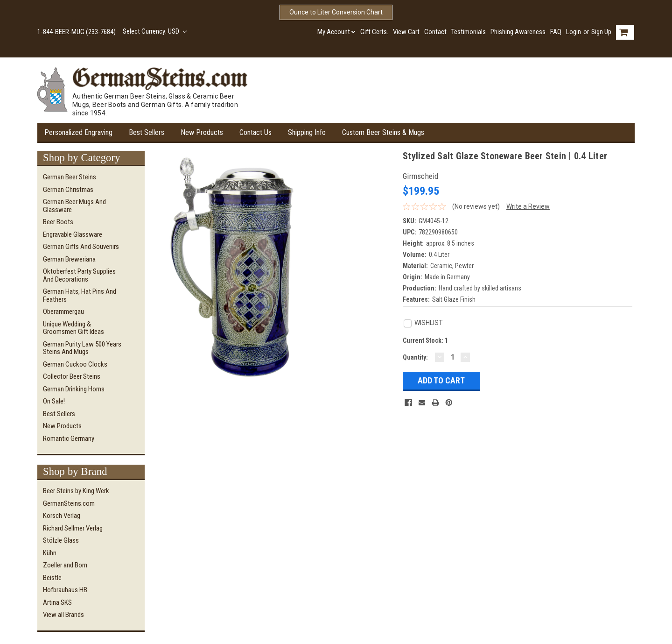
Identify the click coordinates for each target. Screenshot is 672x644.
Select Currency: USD (155, 31)
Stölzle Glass (61, 540)
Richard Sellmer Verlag (73, 528)
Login (574, 32)
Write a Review (528, 206)
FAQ (556, 32)
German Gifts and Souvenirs (81, 247)
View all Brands (63, 615)
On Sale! (54, 401)
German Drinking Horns (74, 389)
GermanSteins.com (69, 503)
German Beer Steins (70, 177)
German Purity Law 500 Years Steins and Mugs (82, 348)
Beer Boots (58, 222)
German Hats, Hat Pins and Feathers (80, 295)
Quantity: (415, 357)
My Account (336, 32)
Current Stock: (425, 340)
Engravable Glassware (73, 234)
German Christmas (68, 190)
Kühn (50, 553)
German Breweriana (69, 259)
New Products (202, 132)
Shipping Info (307, 132)
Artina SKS (57, 602)
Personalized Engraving (78, 132)
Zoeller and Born (65, 565)
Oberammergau (63, 311)
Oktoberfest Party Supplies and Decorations (79, 275)
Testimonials (469, 32)
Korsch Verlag (62, 516)
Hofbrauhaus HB (65, 590)
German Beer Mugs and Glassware (74, 206)
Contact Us (255, 132)
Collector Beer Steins (72, 376)
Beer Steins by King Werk (76, 491)
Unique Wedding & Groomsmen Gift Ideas (73, 328)
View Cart (406, 32)
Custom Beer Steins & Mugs (383, 132)
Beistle (52, 578)
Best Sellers (147, 132)
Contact (435, 32)
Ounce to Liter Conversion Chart (336, 12)
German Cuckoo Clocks (75, 364)
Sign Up (601, 32)
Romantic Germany (69, 439)
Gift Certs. (374, 32)
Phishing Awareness (518, 32)
